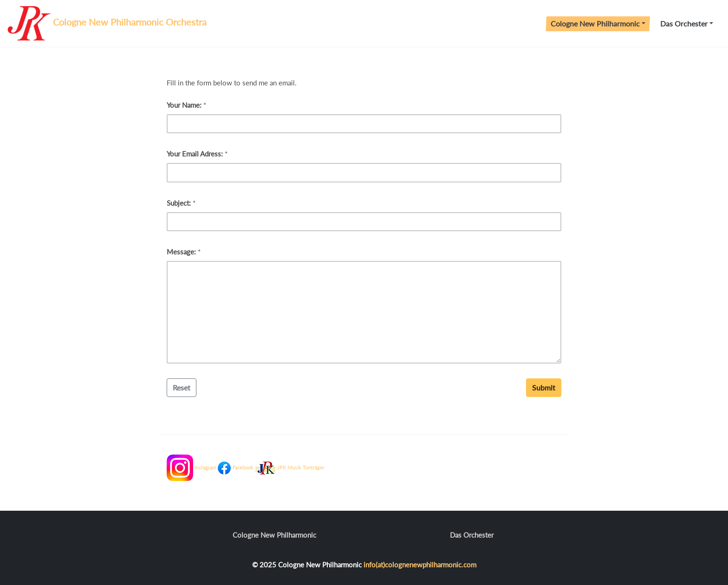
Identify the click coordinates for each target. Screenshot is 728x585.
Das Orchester (684, 23)
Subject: (179, 203)
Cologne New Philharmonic (595, 23)
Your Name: (184, 105)
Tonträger (314, 468)
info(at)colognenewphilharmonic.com (420, 565)
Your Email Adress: (195, 154)
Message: (181, 252)
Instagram (205, 468)
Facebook (243, 468)
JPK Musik (289, 468)
